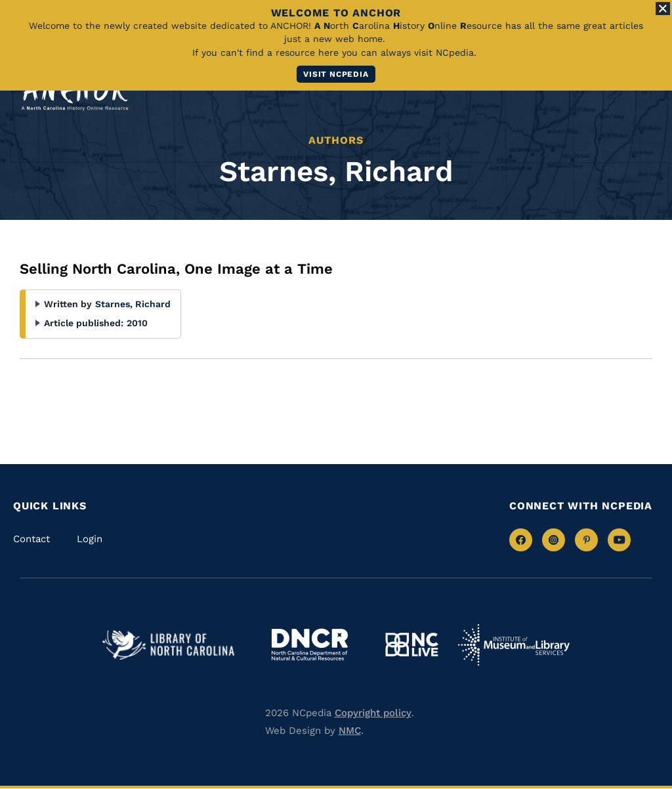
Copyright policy (373, 713)
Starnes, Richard (133, 304)
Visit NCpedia (336, 74)
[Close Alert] (663, 9)
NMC (350, 731)
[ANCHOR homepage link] (75, 94)
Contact (31, 539)
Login (90, 539)
